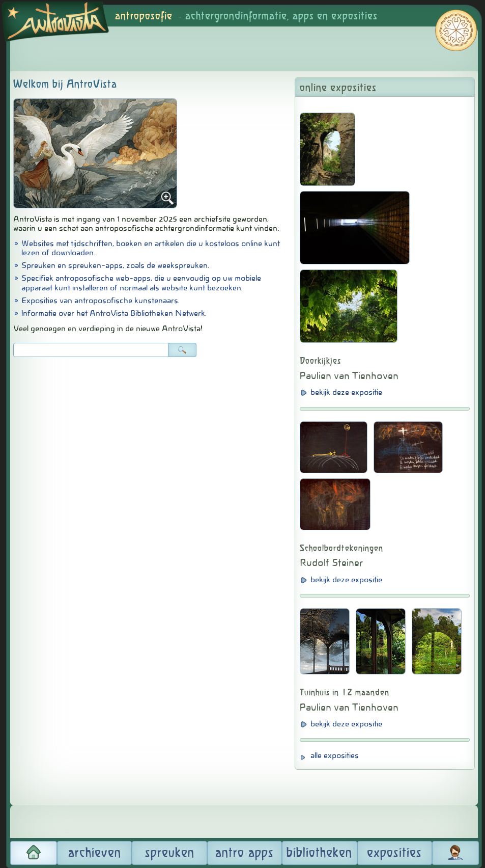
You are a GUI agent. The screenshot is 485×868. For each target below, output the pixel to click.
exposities (394, 853)
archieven (95, 853)
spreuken (170, 853)
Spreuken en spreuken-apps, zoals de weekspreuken (115, 265)
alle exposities (335, 755)
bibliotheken (319, 853)
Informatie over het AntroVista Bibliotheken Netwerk (113, 313)
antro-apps (245, 853)
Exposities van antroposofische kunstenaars (100, 301)
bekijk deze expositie (346, 392)
